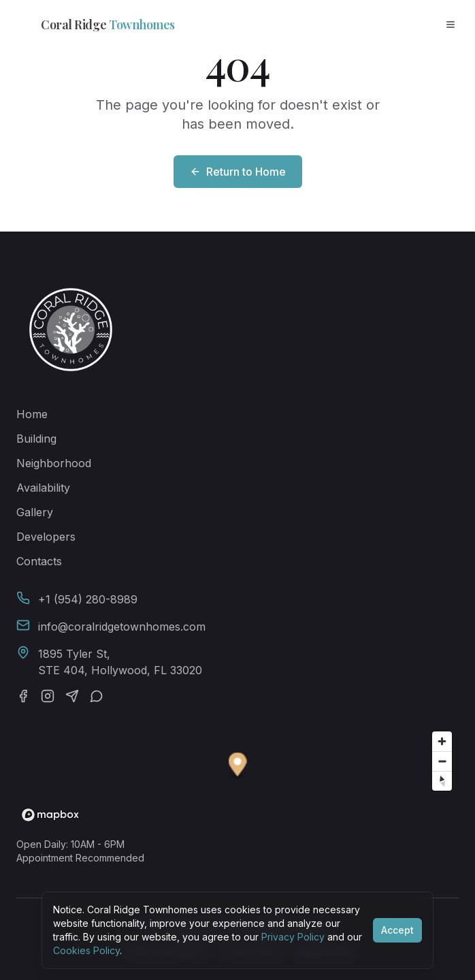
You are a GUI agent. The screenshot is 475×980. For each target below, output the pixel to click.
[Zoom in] (442, 741)
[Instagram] (48, 696)
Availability (43, 488)
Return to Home (238, 172)
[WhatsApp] (97, 696)
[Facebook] (23, 696)
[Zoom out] (442, 761)
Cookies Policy (86, 950)
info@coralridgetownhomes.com (122, 627)
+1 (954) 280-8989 (88, 599)
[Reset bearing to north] (442, 781)
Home (32, 414)
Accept (397, 930)
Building (36, 439)
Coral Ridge (93, 25)
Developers (46, 537)
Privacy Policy (293, 937)
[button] (238, 766)
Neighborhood (54, 463)
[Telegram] (72, 696)
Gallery (35, 512)
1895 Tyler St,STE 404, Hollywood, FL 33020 (120, 662)
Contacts (39, 561)
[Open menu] (451, 25)
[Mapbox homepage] (50, 815)
